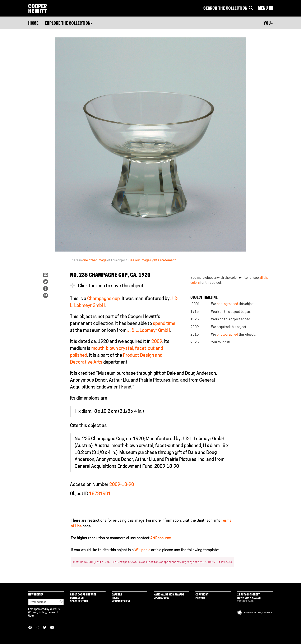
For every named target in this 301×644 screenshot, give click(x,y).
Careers (117, 595)
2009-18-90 (122, 485)
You (268, 24)
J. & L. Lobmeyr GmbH (149, 331)
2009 (157, 342)
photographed (227, 304)
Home (33, 24)
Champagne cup (103, 299)
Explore (69, 24)
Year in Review (121, 601)
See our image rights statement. (153, 261)
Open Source (161, 598)
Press (115, 598)
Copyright (202, 595)
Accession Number (89, 485)
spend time (164, 324)
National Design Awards (169, 595)
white (243, 278)
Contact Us (77, 598)
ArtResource (161, 538)
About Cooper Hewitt (83, 595)
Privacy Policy (38, 613)
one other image (94, 261)
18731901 (100, 494)
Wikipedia (142, 550)
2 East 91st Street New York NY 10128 (249, 596)
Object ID (79, 494)
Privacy (200, 598)
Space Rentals (79, 601)
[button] (265, 9)
